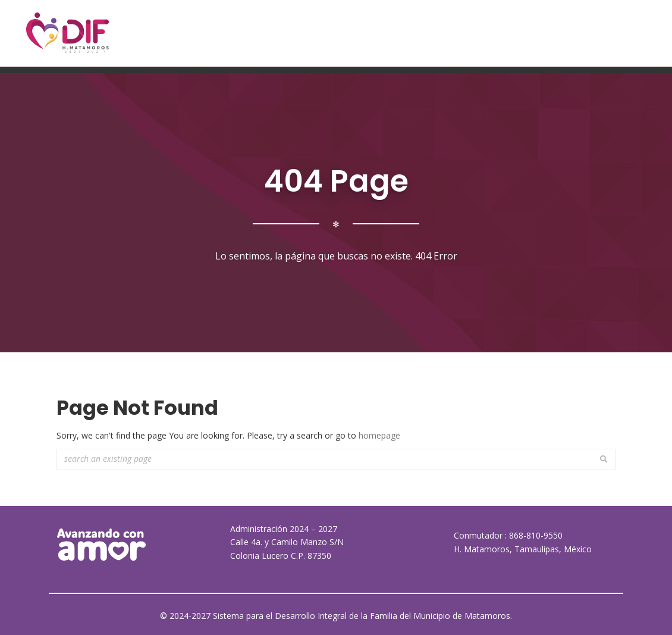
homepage (379, 435)
